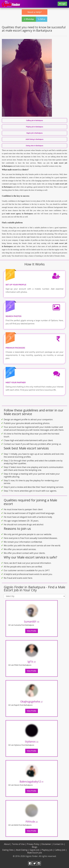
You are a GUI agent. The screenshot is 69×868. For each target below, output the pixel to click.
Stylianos (32, 742)
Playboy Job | (48, 850)
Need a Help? (35, 12)
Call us (42, 19)
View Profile (32, 631)
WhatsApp (29, 19)
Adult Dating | (22, 850)
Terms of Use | (19, 844)
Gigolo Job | (35, 850)
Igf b (32, 662)
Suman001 (32, 622)
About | (8, 844)
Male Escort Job (35, 853)
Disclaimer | (47, 844)
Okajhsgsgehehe (32, 702)
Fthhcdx (32, 822)
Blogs (35, 847)
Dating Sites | (9, 850)
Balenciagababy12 (32, 782)
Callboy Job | (61, 850)
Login (62, 4)
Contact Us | (59, 844)
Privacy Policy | (34, 844)
